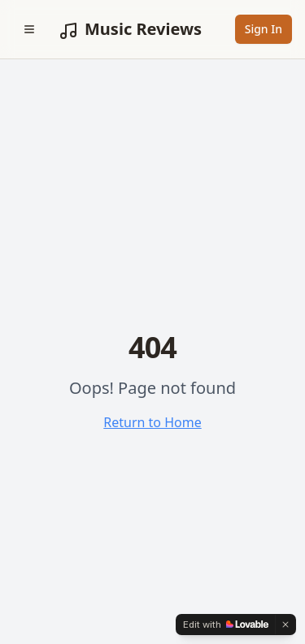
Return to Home (152, 422)
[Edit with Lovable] (226, 625)
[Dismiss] (285, 625)
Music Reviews (130, 29)
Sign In (264, 29)
